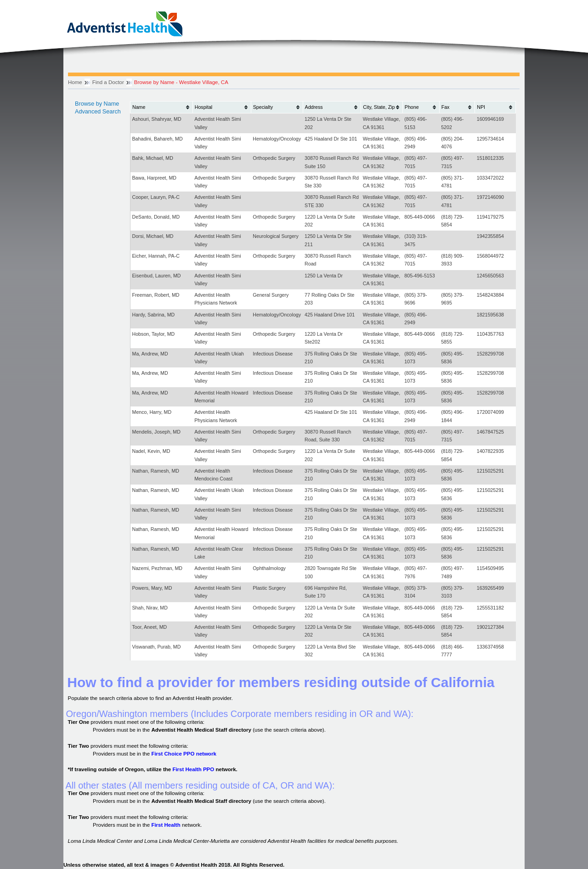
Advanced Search (98, 112)
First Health (166, 825)
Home (75, 82)
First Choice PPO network (184, 754)
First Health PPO (193, 769)
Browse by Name (97, 104)
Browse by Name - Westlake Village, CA (181, 82)
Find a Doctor (108, 82)
